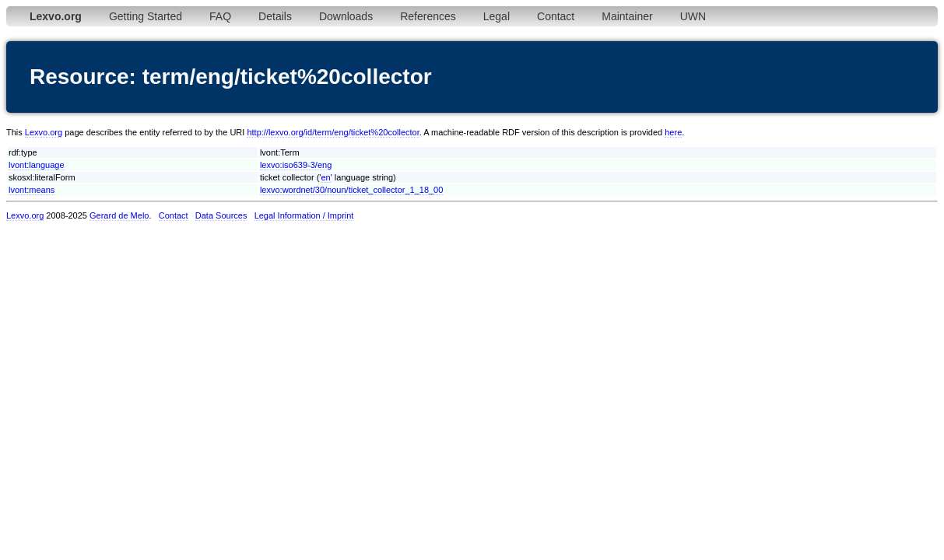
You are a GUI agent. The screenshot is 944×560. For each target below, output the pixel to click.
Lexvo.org (44, 132)
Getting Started (146, 16)
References (428, 16)
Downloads (346, 16)
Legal (497, 16)
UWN (693, 16)
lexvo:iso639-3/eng (296, 165)
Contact (556, 16)
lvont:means (32, 190)
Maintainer (627, 16)
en (325, 177)
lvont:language (37, 165)
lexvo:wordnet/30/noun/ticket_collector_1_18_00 (351, 190)
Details (275, 16)
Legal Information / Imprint (304, 215)
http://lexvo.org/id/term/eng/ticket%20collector (333, 132)
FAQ (220, 16)
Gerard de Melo (119, 215)
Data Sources (221, 215)
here (673, 132)
